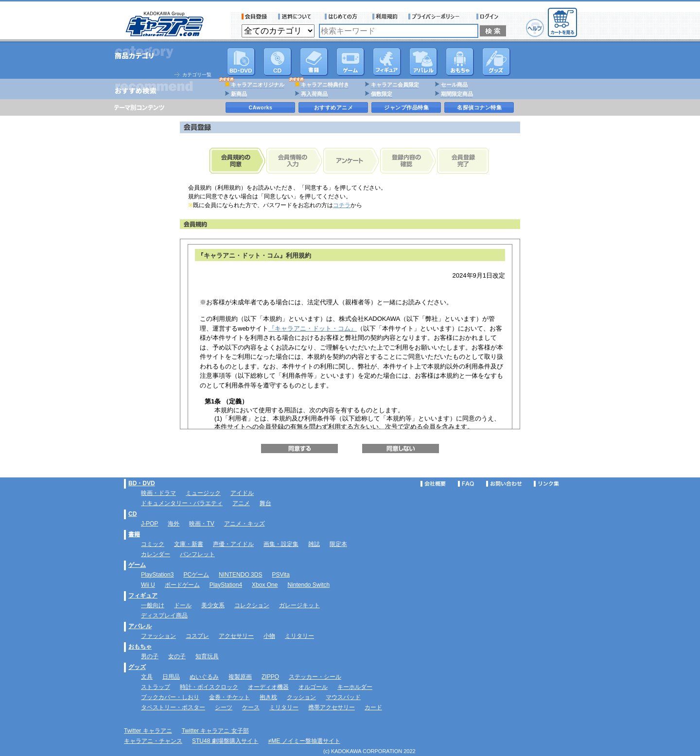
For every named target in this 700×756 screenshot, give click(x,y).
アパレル (423, 62)
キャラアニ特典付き (325, 85)
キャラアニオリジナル (258, 85)
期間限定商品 (457, 94)
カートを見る (562, 22)
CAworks (261, 107)
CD (278, 62)
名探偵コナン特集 (479, 107)
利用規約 (385, 17)
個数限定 (382, 94)
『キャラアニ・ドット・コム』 (313, 328)
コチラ (342, 205)
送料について (296, 17)
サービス (343, 17)
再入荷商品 (314, 94)
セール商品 (454, 85)
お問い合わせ (504, 484)
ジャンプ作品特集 (406, 107)
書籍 (314, 62)
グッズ (496, 62)
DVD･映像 (241, 62)
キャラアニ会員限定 (395, 85)
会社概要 (433, 484)
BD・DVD (142, 483)
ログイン (489, 17)
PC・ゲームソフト (350, 62)
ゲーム (137, 565)
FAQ (466, 484)
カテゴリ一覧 (197, 75)
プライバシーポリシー (437, 17)
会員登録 (254, 17)
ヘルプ (535, 28)
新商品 (239, 94)
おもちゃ (460, 62)
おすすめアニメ (334, 107)
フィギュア (387, 62)
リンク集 (546, 484)
